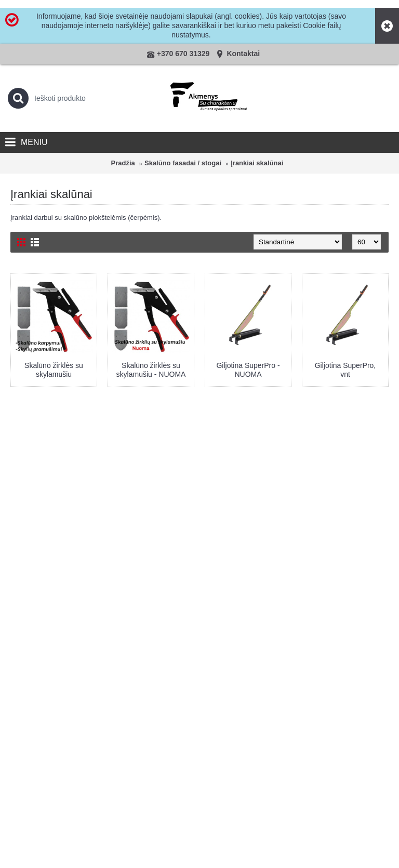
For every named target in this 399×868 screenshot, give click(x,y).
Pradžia (123, 163)
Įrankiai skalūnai (257, 163)
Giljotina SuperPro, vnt (345, 370)
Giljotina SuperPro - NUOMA (248, 370)
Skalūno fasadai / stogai (183, 163)
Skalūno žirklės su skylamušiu (54, 370)
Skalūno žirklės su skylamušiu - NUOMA (151, 370)
